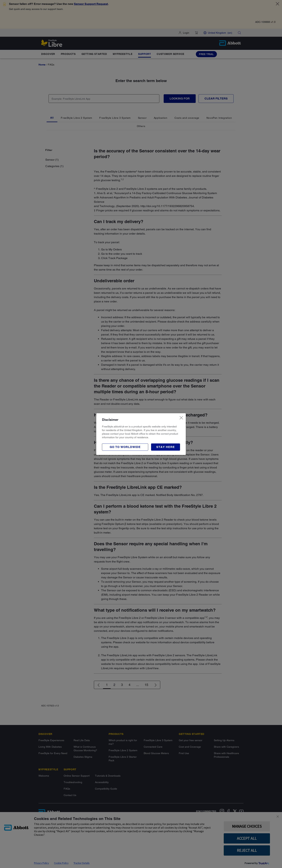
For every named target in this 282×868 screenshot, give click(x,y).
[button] (166, 447)
